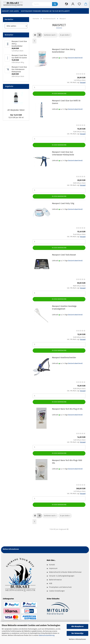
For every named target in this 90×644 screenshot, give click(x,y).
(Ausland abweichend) (75, 58)
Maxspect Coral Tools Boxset (64, 255)
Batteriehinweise (55, 580)
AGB (51, 583)
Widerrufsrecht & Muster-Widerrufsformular (65, 572)
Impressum (53, 568)
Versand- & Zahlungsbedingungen (62, 576)
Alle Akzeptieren (77, 626)
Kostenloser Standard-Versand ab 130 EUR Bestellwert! (45, 11)
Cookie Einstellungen (57, 591)
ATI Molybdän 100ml (16, 110)
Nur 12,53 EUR (16, 115)
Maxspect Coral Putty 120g (63, 203)
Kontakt (52, 565)
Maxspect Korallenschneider (64, 358)
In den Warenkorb (59, 94)
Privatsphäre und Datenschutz (60, 587)
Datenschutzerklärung (47, 635)
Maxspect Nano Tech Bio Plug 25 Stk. (67, 409)
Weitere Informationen (77, 639)
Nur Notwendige (77, 633)
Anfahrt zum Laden (10, 11)
